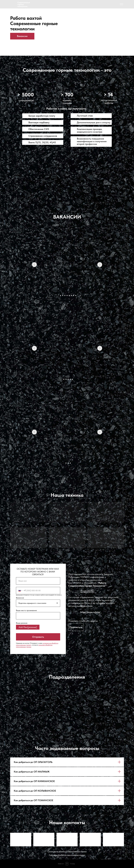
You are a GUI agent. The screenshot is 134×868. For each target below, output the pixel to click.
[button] (76, 627)
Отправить (38, 637)
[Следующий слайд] (100, 265)
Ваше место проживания (26, 610)
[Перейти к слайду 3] (63, 295)
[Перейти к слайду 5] (67, 295)
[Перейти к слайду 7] (71, 295)
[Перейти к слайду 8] (74, 295)
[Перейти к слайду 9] (76, 295)
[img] (13, 4)
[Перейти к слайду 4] (65, 295)
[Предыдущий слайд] (34, 265)
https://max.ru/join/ (90, 612)
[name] (38, 581)
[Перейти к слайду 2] (61, 295)
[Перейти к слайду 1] (58, 295)
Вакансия (20, 598)
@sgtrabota (87, 591)
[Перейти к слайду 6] (69, 295)
